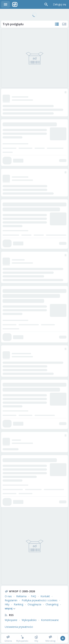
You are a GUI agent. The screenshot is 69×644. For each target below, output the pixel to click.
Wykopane (11, 620)
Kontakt (45, 596)
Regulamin (11, 600)
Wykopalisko (29, 620)
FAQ (33, 596)
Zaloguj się (60, 4)
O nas (8, 596)
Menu (6, 4)
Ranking (18, 604)
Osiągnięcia (34, 604)
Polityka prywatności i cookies (40, 600)
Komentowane (50, 620)
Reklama (21, 596)
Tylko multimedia (64, 24)
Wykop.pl (15, 4)
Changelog (52, 604)
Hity (7, 604)
